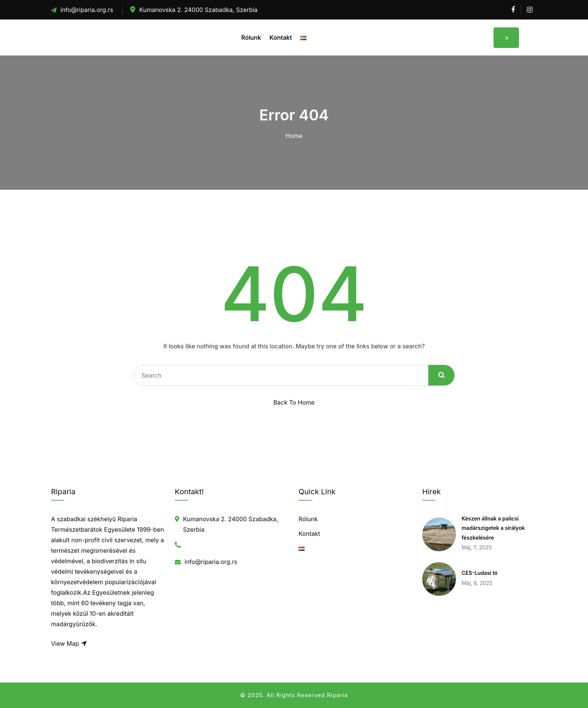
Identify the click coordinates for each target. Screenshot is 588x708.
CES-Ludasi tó (480, 573)
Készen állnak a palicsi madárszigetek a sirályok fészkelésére (493, 528)
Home (294, 136)
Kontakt (281, 37)
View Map (69, 643)
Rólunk (251, 37)
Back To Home (294, 402)
